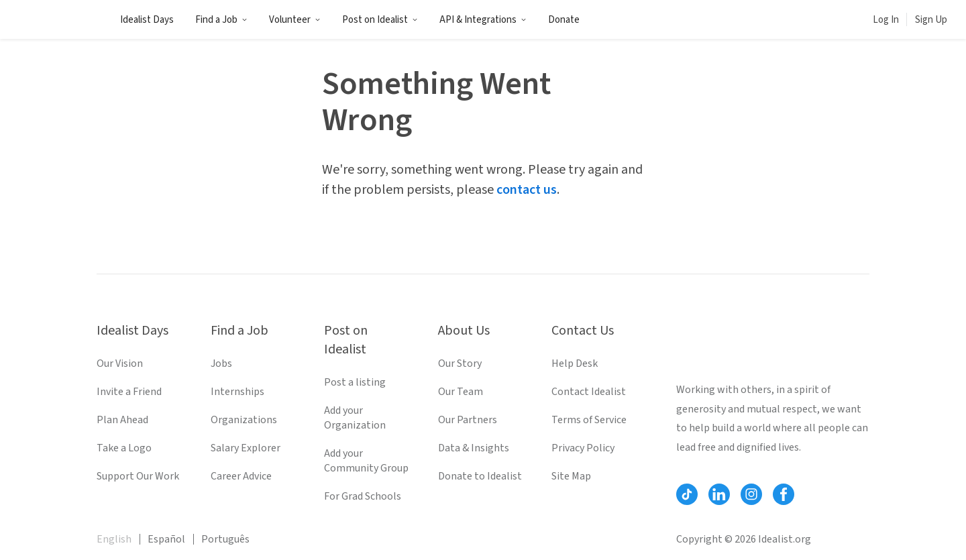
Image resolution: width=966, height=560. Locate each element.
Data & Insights (474, 448)
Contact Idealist (589, 392)
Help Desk (575, 363)
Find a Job (221, 20)
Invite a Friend (129, 392)
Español (166, 539)
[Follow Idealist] (687, 494)
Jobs (221, 363)
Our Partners (468, 420)
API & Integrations (483, 20)
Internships (237, 392)
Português (225, 539)
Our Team (461, 392)
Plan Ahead (122, 420)
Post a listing (355, 382)
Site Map (571, 476)
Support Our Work (138, 476)
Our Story (460, 363)
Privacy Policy (583, 448)
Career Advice (241, 476)
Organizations (244, 420)
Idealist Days (147, 20)
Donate (564, 20)
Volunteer (295, 20)
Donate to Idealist (480, 476)
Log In (886, 20)
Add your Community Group (366, 461)
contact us (527, 190)
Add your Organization (355, 418)
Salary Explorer (246, 448)
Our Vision (120, 363)
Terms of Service (589, 420)
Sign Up (931, 20)
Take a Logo (124, 448)
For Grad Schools (363, 496)
